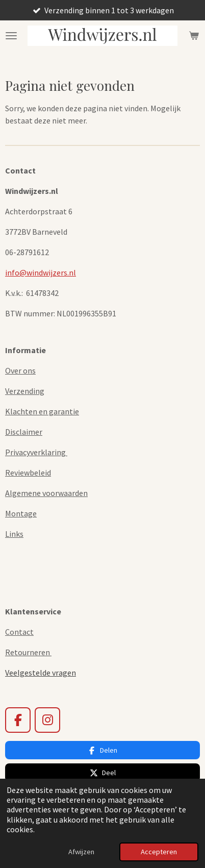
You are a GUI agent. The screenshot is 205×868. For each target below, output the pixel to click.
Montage (21, 513)
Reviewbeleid (28, 473)
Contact (19, 632)
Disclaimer (24, 432)
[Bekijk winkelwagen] (194, 36)
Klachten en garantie (42, 411)
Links (14, 534)
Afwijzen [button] (81, 852)
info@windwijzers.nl (41, 272)
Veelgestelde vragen (41, 673)
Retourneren (28, 652)
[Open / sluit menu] (11, 36)
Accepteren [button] (159, 852)
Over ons (20, 370)
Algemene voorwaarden (46, 493)
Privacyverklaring (36, 452)
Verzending (25, 391)
